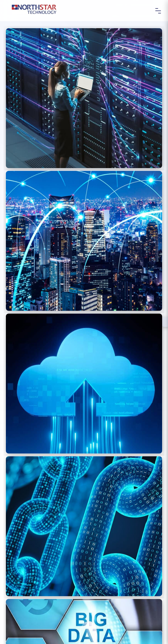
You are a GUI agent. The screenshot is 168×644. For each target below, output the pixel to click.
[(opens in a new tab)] (84, 98)
